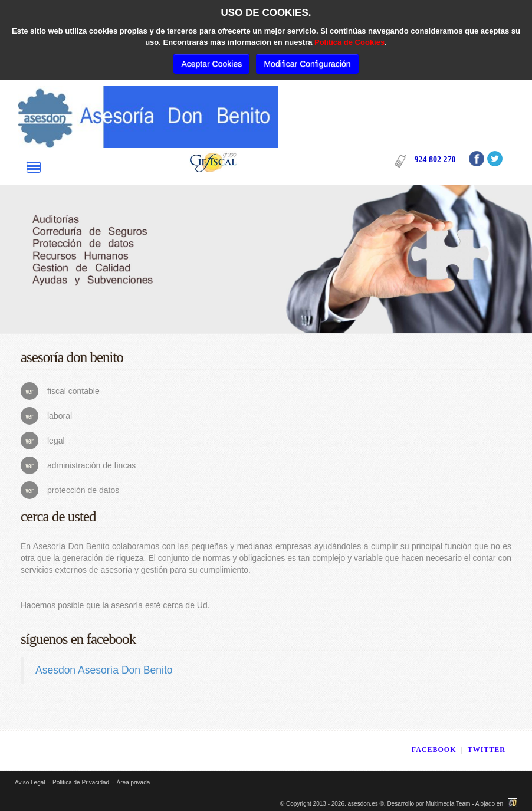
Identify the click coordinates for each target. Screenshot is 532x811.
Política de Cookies (349, 42)
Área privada (134, 782)
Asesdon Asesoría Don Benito (104, 670)
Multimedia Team (448, 804)
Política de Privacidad (81, 782)
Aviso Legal (30, 782)
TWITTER (487, 750)
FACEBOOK (434, 750)
